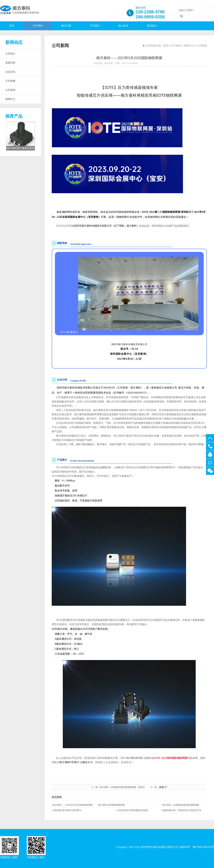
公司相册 (10, 81)
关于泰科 (38, 26)
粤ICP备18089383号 (203, 847)
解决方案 (66, 26)
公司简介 (10, 54)
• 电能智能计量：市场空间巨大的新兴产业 (181, 810)
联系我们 (152, 26)
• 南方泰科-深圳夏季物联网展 (111, 805)
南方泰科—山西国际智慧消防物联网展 (118, 787)
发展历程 (10, 63)
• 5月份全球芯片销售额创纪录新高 (132, 810)
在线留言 (210, 463)
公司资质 (10, 90)
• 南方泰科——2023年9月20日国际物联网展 (72, 805)
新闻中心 (10, 99)
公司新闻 (202, 46)
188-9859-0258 (210, 446)
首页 (12, 26)
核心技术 (123, 26)
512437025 (210, 454)
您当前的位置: (154, 46)
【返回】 (143, 787)
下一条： (155, 787)
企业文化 (10, 72)
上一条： (96, 787)
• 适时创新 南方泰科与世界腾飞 (67, 810)
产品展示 (95, 26)
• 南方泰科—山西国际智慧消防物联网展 (180, 805)
